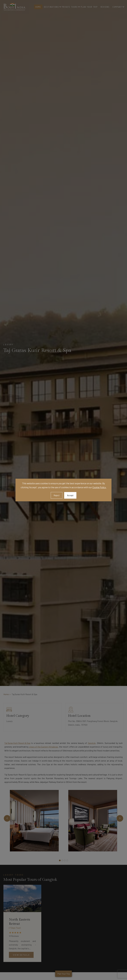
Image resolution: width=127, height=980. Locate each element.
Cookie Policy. (99, 487)
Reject (57, 495)
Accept (70, 495)
